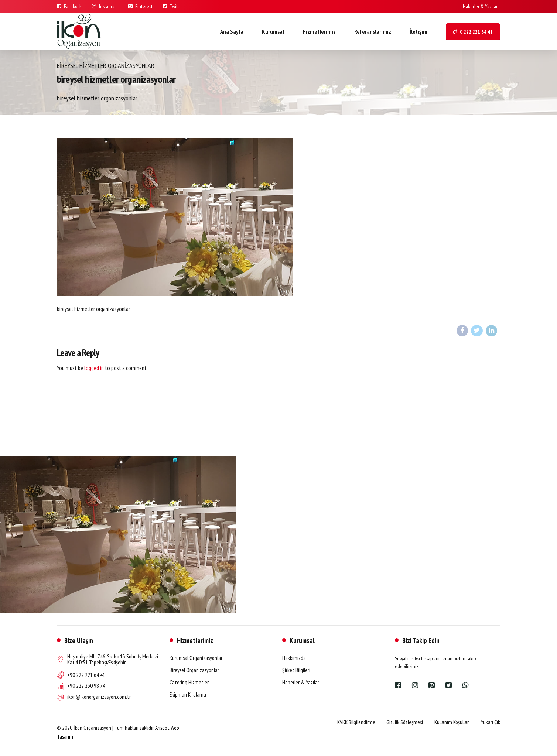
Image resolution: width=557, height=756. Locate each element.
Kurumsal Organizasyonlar (196, 658)
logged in (94, 368)
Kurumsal (273, 31)
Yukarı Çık (491, 722)
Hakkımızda (294, 658)
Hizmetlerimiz (319, 31)
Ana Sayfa (232, 31)
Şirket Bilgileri (296, 670)
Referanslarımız (373, 31)
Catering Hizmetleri (190, 682)
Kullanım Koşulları (452, 722)
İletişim (418, 31)
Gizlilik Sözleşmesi (405, 722)
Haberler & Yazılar (301, 682)
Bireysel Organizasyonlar (194, 670)
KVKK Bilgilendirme (356, 722)
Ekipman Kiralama (188, 695)
